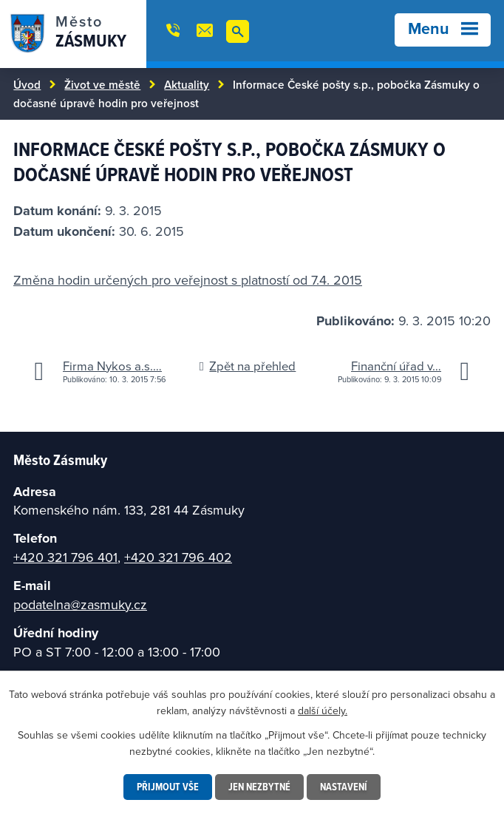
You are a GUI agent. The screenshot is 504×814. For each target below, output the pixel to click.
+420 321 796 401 (65, 557)
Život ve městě (102, 84)
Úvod (27, 84)
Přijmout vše (168, 787)
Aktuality (187, 84)
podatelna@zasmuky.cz (80, 604)
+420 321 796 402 (178, 557)
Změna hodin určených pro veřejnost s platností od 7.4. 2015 (188, 280)
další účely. (323, 710)
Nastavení (344, 787)
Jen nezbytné (259, 787)
